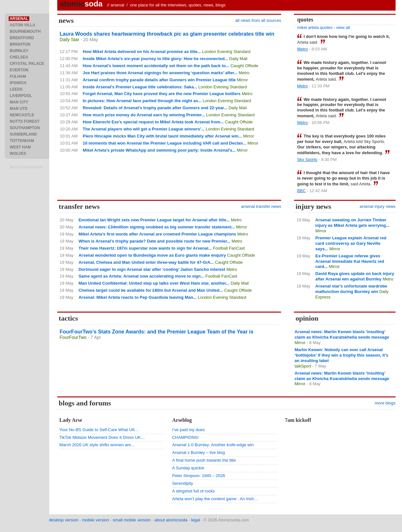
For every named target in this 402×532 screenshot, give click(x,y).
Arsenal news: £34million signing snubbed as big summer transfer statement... (157, 227)
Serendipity (183, 483)
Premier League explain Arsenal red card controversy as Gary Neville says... (351, 243)
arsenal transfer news (261, 206)
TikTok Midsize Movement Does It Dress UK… (102, 437)
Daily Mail (238, 59)
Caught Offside (244, 66)
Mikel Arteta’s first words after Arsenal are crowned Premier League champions (157, 234)
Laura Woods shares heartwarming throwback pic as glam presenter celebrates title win (167, 34)
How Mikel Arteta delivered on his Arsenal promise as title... (142, 52)
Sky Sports (307, 160)
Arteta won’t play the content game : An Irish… (215, 499)
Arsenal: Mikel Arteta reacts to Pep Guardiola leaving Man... (137, 297)
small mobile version (132, 520)
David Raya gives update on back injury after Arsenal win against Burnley (355, 276)
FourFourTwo (73, 337)
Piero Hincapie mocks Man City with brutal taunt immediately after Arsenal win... (162, 136)
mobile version (96, 520)
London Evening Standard (226, 52)
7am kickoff (298, 420)
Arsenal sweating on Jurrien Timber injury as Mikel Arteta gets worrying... (352, 223)
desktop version (64, 520)
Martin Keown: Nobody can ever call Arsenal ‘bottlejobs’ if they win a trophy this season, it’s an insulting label (341, 355)
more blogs (385, 403)
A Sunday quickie (188, 468)
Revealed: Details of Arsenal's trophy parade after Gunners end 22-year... (155, 108)
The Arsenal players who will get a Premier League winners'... (144, 129)
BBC (301, 191)
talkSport (303, 366)
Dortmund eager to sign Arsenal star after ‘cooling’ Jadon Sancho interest (152, 269)
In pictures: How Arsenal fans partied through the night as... (142, 101)
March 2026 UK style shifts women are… (97, 445)
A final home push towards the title (204, 460)
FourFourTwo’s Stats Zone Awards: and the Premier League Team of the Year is (157, 332)
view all (343, 27)
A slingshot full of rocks (193, 491)
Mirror (242, 80)
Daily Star (70, 40)
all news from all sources (258, 20)
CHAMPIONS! (185, 437)
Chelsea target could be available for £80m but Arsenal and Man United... (151, 290)
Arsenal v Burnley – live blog (198, 452)
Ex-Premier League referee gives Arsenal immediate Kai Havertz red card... (350, 261)
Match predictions (26, 167)
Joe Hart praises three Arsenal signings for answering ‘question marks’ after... (160, 73)
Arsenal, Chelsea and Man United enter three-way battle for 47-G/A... (146, 262)
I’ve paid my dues (188, 430)
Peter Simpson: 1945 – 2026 (199, 476)
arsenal (118, 5)
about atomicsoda (171, 520)
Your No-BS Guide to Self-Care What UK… (99, 430)
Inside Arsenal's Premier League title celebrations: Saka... (140, 87)
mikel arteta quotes (315, 27)
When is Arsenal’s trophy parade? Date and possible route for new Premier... (154, 241)
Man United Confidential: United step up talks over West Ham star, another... (154, 283)
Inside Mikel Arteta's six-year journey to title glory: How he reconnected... (155, 59)
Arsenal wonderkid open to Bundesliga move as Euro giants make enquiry (152, 255)
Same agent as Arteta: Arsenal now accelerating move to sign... (141, 276)
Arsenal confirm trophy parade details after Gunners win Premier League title (159, 80)
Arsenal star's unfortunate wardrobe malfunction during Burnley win (351, 289)
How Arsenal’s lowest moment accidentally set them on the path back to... (156, 66)
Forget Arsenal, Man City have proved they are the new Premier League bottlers (162, 94)
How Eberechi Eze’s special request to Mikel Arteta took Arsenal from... (153, 122)
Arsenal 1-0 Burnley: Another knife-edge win (213, 445)
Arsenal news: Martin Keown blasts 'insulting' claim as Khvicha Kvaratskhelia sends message (342, 334)
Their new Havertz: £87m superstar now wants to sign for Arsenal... (145, 248)
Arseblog (182, 420)
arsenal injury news (377, 206)
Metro (244, 73)
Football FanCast (229, 248)
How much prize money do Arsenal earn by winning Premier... (144, 115)
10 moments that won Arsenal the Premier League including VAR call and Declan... (164, 143)
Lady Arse (71, 420)
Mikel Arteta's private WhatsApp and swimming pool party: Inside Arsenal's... (159, 150)
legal (195, 520)
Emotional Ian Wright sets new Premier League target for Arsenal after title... (154, 220)
